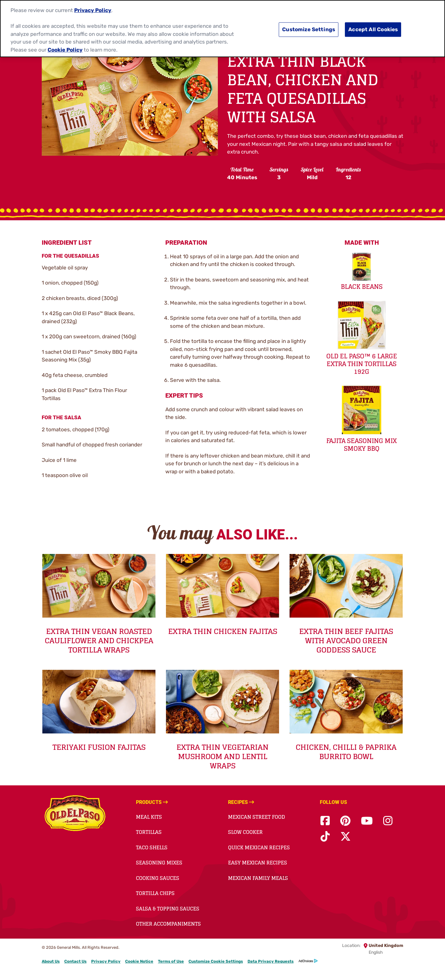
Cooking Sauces (158, 878)
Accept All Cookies (373, 28)
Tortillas (149, 832)
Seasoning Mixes (159, 863)
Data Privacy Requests (271, 961)
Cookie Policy (65, 48)
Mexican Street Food (256, 817)
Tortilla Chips (155, 893)
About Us (51, 961)
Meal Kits (149, 817)
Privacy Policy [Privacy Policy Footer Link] (106, 961)
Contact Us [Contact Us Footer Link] (75, 961)
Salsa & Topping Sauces (168, 909)
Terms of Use (171, 961)
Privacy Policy (93, 9)
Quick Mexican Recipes (259, 847)
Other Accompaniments (168, 924)
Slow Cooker (245, 832)
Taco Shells (152, 847)
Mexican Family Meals (258, 878)
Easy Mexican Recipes (258, 863)
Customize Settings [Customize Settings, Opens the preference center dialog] (309, 28)
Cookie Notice (139, 961)
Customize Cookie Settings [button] (216, 961)
